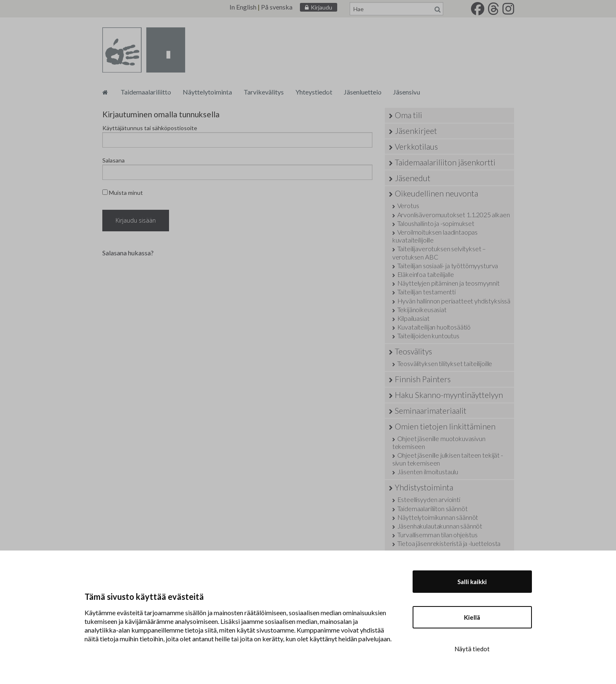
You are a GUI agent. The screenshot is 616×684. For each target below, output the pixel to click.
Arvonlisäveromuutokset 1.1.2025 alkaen (454, 215)
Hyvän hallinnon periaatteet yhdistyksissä (454, 301)
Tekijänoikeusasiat (422, 309)
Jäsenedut (413, 178)
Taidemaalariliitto (146, 92)
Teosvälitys (413, 351)
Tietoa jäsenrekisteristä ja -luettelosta (449, 543)
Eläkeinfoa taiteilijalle (426, 274)
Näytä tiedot (472, 649)
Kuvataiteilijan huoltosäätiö (434, 327)
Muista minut (123, 193)
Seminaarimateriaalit (431, 411)
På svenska (277, 7)
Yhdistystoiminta (424, 487)
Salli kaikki (472, 582)
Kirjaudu (321, 7)
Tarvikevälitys (264, 92)
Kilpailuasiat (413, 318)
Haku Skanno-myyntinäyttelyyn (449, 395)
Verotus (408, 205)
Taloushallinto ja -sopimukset (436, 223)
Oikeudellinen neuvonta (436, 193)
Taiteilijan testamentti (426, 292)
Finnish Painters (423, 379)
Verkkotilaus (416, 147)
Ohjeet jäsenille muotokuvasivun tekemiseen (439, 442)
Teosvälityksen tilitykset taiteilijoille (445, 363)
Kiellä (472, 617)
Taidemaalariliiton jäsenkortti (445, 162)
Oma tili (408, 115)
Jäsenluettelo (363, 92)
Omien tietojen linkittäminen (445, 426)
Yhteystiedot (314, 92)
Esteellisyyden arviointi (429, 499)
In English (243, 7)
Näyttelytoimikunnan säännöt (438, 517)
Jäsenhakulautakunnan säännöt (440, 526)
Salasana (114, 160)
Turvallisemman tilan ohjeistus (437, 535)
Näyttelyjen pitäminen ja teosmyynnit (448, 283)
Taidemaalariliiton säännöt (432, 508)
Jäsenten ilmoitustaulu (428, 472)
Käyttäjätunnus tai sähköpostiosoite (150, 128)
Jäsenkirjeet (416, 131)
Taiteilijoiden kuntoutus (428, 336)
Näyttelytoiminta (207, 92)
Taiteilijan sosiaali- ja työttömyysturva (448, 266)
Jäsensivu (407, 92)
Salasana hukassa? (128, 253)
